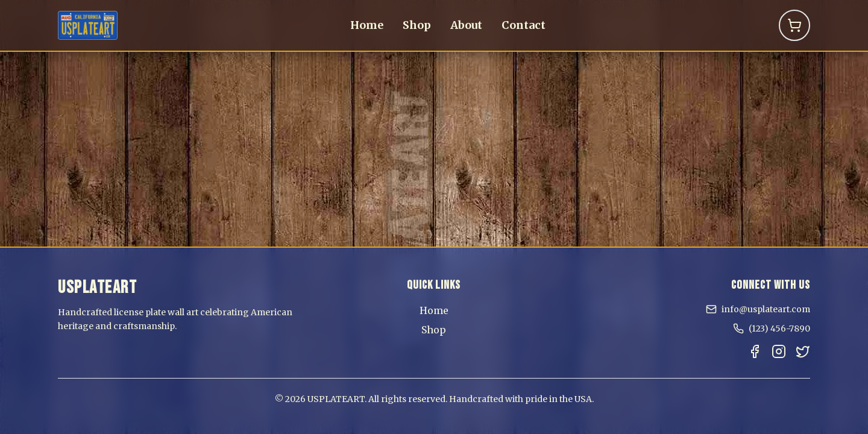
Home (367, 25)
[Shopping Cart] (794, 25)
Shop (417, 25)
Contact (524, 25)
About (466, 25)
